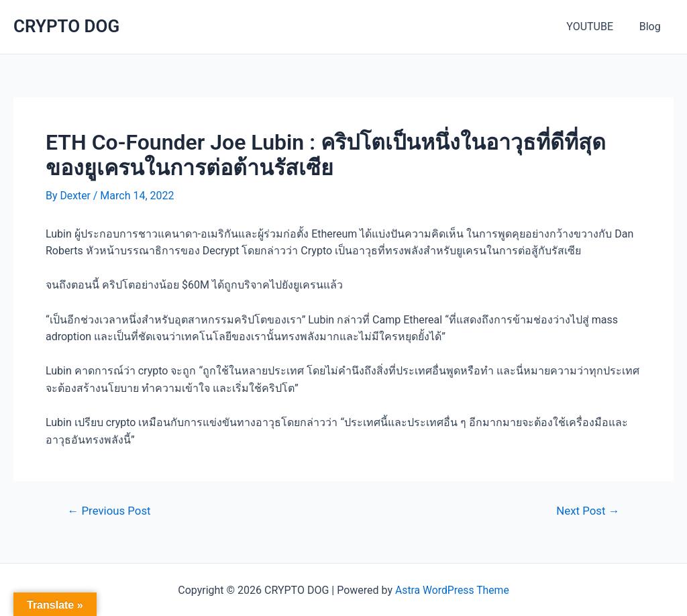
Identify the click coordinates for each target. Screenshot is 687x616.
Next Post (587, 511)
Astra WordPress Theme (452, 589)
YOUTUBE (596, 27)
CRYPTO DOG (66, 26)
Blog (652, 27)
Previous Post (110, 511)
